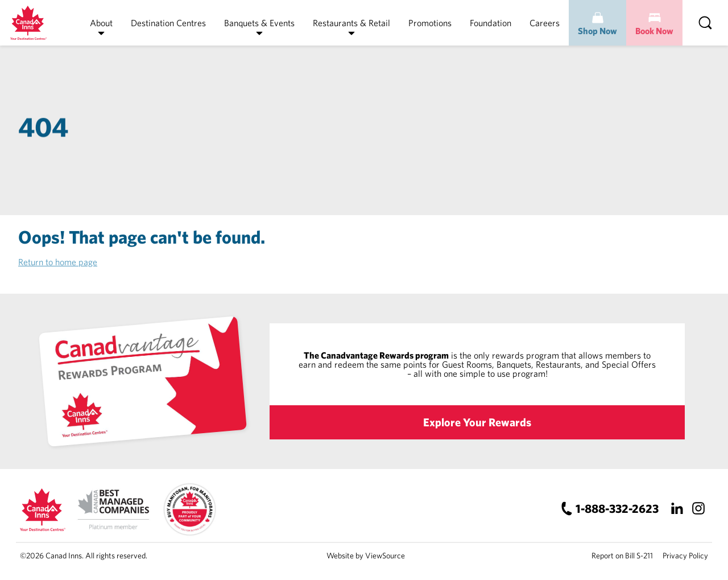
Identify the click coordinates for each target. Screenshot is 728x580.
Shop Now (597, 31)
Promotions (430, 23)
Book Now (654, 31)
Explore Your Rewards (477, 422)
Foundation (491, 23)
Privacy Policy (685, 556)
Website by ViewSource (366, 556)
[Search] (705, 23)
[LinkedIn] (677, 508)
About (101, 23)
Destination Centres (168, 23)
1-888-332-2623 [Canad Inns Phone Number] (617, 508)
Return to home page (58, 262)
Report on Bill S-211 (622, 556)
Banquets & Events (259, 23)
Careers (545, 23)
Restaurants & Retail (351, 23)
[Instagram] (698, 508)
